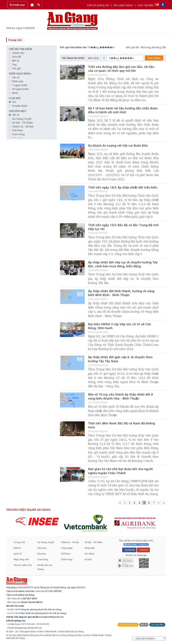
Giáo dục (42, 548)
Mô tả (14, 60)
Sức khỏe (90, 554)
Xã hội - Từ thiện (21, 122)
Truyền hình (18, 106)
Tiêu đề (15, 57)
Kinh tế (17, 548)
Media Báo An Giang (45, 567)
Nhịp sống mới (21, 560)
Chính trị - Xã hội (21, 126)
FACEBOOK (129, 550)
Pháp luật (90, 548)
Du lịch (88, 560)
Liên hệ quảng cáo (98, 5)
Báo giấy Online (123, 5)
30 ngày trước (19, 89)
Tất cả (14, 77)
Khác (13, 93)
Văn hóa (41, 554)
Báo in (144, 625)
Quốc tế (17, 554)
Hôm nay (16, 81)
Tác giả (15, 68)
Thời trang (67, 560)
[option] (37, 522)
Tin (12, 102)
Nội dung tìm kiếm (73, 58)
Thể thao (16, 130)
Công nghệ (67, 548)
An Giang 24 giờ (20, 119)
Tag (13, 64)
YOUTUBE (143, 550)
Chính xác (17, 53)
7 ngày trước (18, 85)
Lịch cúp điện (146, 5)
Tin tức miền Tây (23, 565)
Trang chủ (15, 40)
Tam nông (17, 134)
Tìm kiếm (154, 58)
